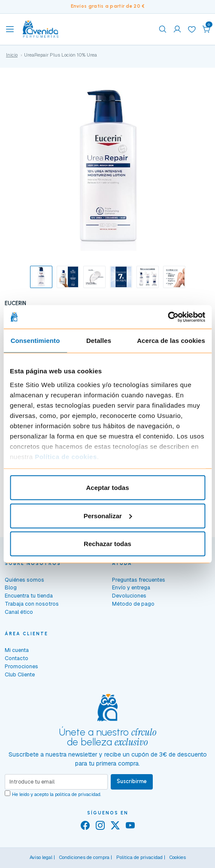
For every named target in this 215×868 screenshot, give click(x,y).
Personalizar (108, 515)
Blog (11, 587)
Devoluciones (129, 596)
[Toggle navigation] (10, 29)
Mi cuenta (17, 650)
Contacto (17, 658)
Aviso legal (41, 857)
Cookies (178, 857)
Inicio (12, 55)
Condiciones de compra (84, 857)
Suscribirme (132, 781)
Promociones (21, 666)
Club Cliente (20, 674)
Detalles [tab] (99, 341)
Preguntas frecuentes (139, 580)
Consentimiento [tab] (35, 341)
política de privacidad (78, 794)
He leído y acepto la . (57, 794)
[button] (206, 29)
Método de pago (133, 604)
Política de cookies (66, 456)
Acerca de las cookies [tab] (171, 341)
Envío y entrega (131, 587)
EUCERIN (15, 303)
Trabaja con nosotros (32, 604)
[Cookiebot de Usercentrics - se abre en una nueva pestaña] (168, 317)
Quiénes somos (24, 580)
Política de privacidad (139, 857)
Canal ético (19, 612)
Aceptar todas (107, 488)
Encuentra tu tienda (29, 596)
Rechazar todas (107, 544)
